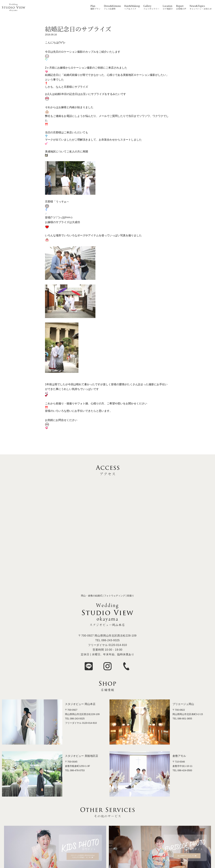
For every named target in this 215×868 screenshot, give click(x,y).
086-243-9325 (111, 640)
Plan (93, 6)
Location (168, 6)
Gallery (147, 6)
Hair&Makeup (132, 6)
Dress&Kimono (112, 6)
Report (180, 6)
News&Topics (197, 6)
